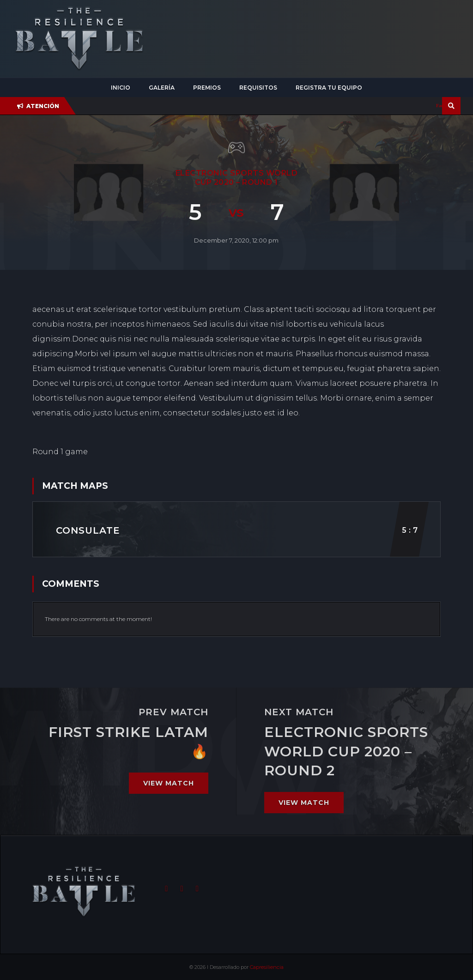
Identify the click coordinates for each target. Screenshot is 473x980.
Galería (162, 88)
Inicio (121, 88)
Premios (207, 88)
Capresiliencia (267, 967)
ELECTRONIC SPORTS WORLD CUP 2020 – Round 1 (237, 178)
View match (169, 783)
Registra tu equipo (329, 88)
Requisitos (258, 88)
